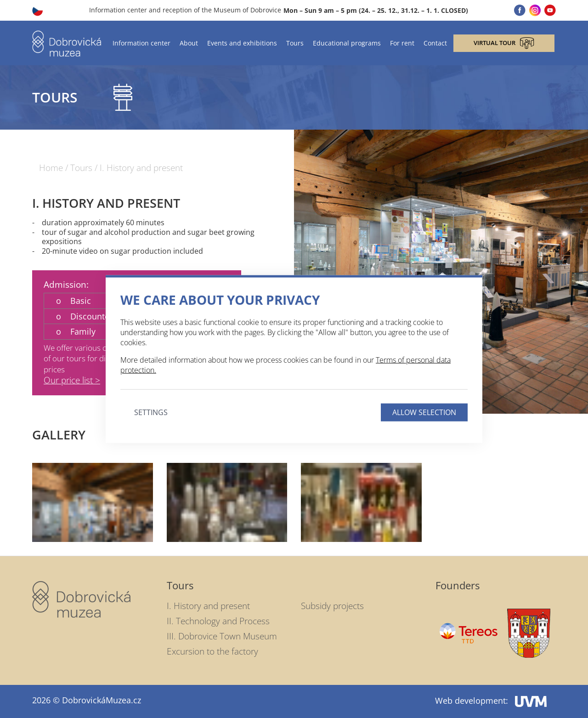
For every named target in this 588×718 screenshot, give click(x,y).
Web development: (491, 701)
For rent (402, 43)
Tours (295, 43)
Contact (435, 43)
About (189, 43)
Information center (141, 43)
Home (51, 168)
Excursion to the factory (212, 651)
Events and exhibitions (242, 43)
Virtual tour (504, 43)
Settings (151, 412)
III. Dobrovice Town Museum (222, 636)
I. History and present (141, 168)
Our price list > (72, 380)
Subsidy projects (332, 606)
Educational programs (347, 43)
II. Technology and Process (218, 621)
